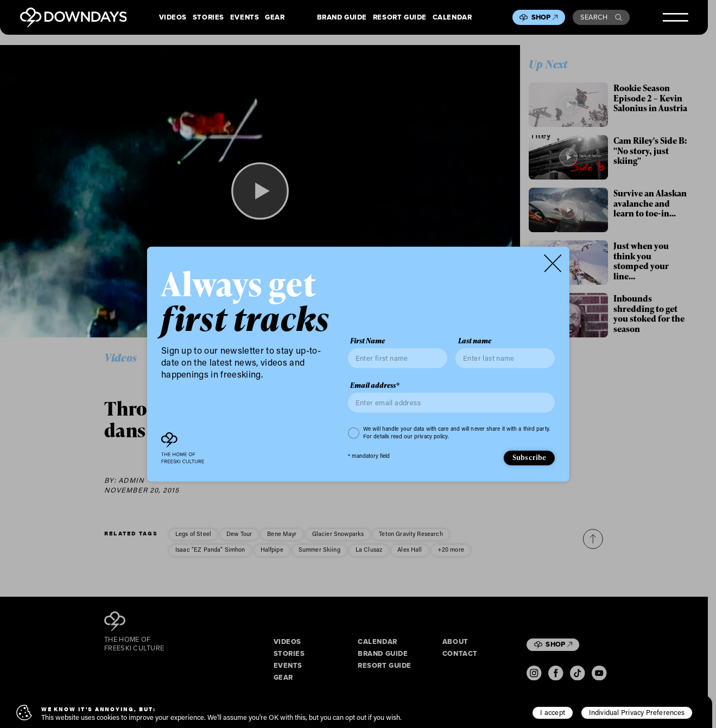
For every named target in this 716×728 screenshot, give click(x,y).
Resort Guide (400, 18)
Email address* (375, 385)
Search (601, 17)
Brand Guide (342, 18)
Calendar (452, 18)
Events (245, 18)
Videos (173, 18)
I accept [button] (553, 712)
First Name (367, 341)
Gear (275, 18)
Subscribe (530, 457)
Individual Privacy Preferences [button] (637, 712)
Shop (545, 17)
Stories (208, 18)
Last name (475, 341)
